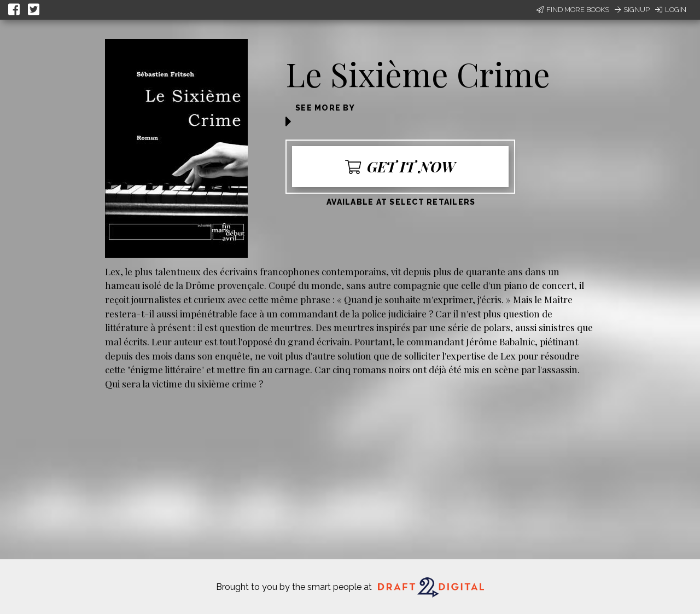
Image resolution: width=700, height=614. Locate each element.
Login (671, 10)
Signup (632, 10)
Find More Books (573, 10)
